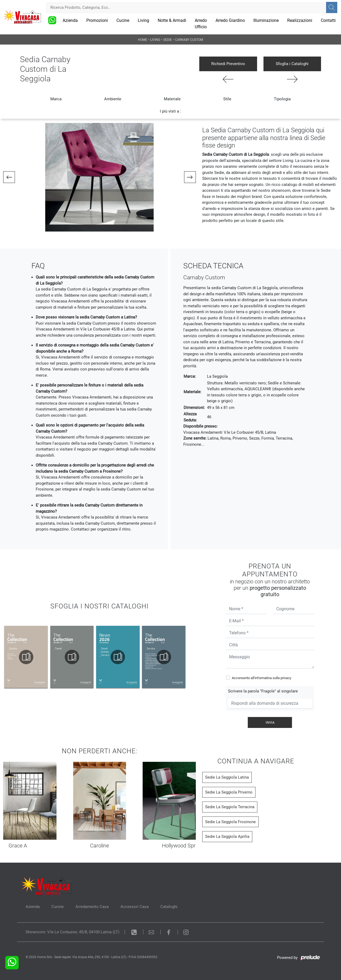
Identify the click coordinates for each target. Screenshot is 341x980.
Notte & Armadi (172, 20)
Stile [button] (227, 99)
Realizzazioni (300, 20)
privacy (286, 678)
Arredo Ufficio (201, 24)
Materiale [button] (172, 99)
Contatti (328, 20)
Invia (270, 722)
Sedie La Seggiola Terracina (230, 807)
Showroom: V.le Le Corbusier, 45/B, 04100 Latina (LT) (72, 932)
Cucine (123, 20)
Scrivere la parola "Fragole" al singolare (263, 691)
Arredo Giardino (230, 20)
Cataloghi (169, 907)
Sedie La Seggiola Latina (227, 777)
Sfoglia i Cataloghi (292, 64)
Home (143, 40)
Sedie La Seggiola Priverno (229, 792)
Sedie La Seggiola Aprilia (227, 836)
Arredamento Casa (92, 907)
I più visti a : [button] (170, 111)
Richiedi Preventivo (228, 64)
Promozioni (97, 20)
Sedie (168, 40)
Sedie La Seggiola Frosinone (230, 822)
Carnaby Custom (189, 40)
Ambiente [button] (113, 99)
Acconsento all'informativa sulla (261, 678)
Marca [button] (56, 99)
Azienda (70, 20)
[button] (9, 177)
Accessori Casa (135, 907)
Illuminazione (266, 20)
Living (143, 20)
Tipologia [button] (282, 99)
